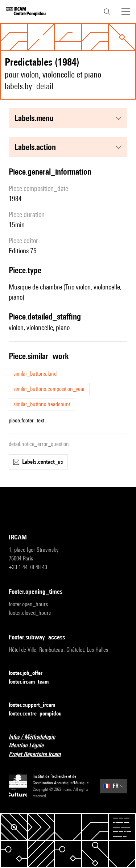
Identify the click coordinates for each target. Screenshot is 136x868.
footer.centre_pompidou (40, 714)
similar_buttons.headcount (42, 404)
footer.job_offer (30, 673)
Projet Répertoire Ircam (39, 754)
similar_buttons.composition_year (49, 389)
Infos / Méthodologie (36, 737)
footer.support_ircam (36, 705)
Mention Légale (30, 746)
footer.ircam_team (33, 682)
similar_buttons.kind (35, 374)
